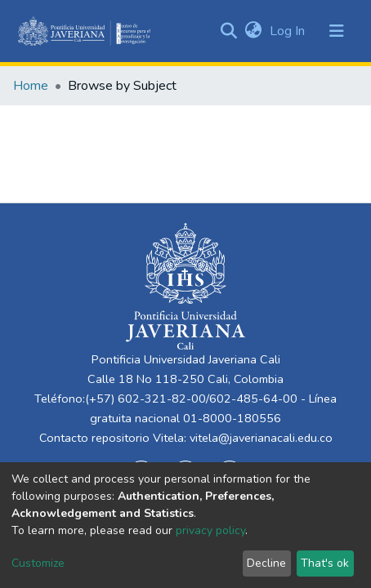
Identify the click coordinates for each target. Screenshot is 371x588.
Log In (289, 31)
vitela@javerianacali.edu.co (261, 438)
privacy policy (210, 530)
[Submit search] (228, 31)
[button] (253, 31)
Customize (38, 563)
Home (31, 86)
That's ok (325, 563)
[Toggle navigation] (337, 31)
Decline (266, 563)
